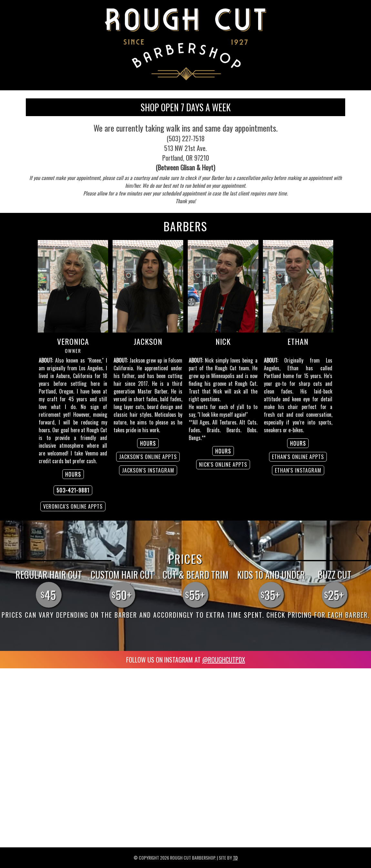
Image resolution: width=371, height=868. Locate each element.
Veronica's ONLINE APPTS (73, 506)
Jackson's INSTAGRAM (148, 470)
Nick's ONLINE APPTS (223, 464)
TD (235, 858)
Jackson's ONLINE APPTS (148, 457)
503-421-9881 (73, 490)
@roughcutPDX (224, 660)
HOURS (73, 474)
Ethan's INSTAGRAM (298, 470)
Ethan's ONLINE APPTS (298, 457)
